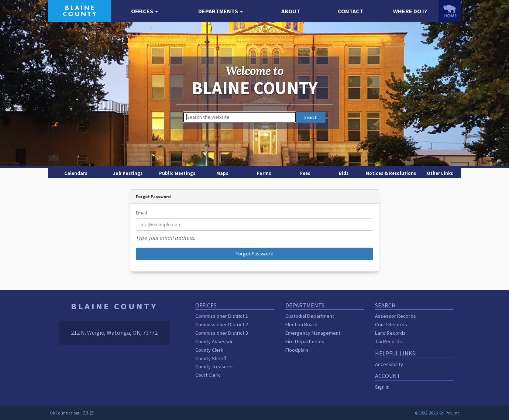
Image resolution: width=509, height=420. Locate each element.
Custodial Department (310, 316)
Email (141, 213)
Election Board (301, 324)
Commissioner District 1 (222, 316)
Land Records (390, 333)
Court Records (391, 324)
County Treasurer (214, 366)
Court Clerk (208, 375)
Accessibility (389, 364)
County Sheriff (211, 358)
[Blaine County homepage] (80, 10)
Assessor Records (395, 316)
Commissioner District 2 (222, 324)
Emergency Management (313, 333)
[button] (145, 11)
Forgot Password (254, 254)
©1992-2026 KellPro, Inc (437, 413)
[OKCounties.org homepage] (450, 11)
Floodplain (297, 350)
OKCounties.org (65, 413)
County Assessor (214, 341)
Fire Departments (305, 341)
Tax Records (388, 341)
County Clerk (209, 350)
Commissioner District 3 (222, 333)
